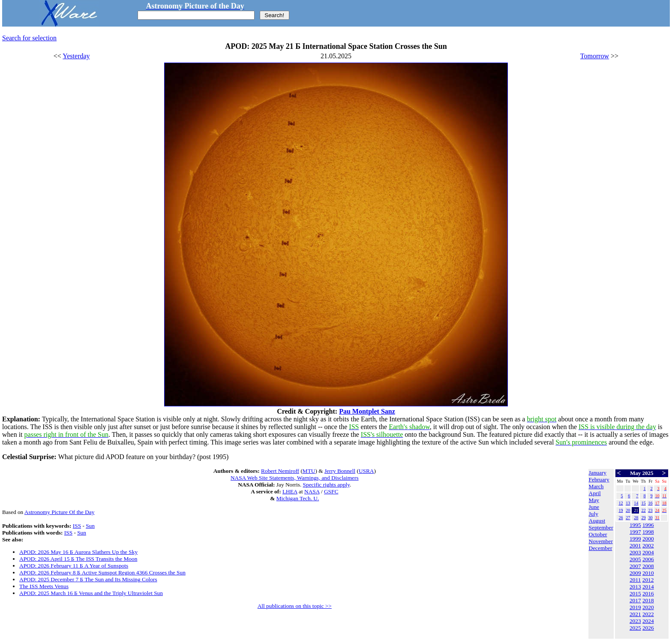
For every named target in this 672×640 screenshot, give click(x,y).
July (594, 514)
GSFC (331, 491)
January (598, 473)
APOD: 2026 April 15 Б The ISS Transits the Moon (78, 559)
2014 (648, 587)
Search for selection (29, 38)
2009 (635, 573)
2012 (648, 580)
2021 (635, 614)
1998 (648, 532)
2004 (648, 552)
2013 (635, 587)
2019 (635, 607)
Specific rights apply (326, 485)
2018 (648, 600)
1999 (635, 539)
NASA (312, 491)
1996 (648, 525)
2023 (635, 621)
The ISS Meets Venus (44, 586)
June (594, 507)
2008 (648, 566)
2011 (635, 580)
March (596, 486)
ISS (77, 526)
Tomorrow (595, 56)
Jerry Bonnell (340, 471)
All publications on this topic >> (295, 606)
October (598, 534)
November (601, 541)
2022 (648, 614)
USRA (366, 471)
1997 (635, 532)
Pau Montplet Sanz (367, 411)
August (597, 521)
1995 (635, 525)
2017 (635, 600)
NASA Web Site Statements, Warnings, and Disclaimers (295, 478)
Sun (90, 526)
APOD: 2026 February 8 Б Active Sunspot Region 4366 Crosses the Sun (102, 572)
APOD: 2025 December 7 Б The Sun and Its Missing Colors (88, 579)
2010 (648, 573)
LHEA (290, 491)
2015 (635, 593)
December (601, 548)
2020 (648, 607)
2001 (635, 545)
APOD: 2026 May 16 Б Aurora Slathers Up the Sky (78, 552)
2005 (635, 559)
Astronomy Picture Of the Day (60, 512)
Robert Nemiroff (280, 471)
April (595, 493)
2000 (648, 539)
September (601, 527)
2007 (635, 566)
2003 (635, 552)
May (594, 500)
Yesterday (76, 56)
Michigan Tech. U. (298, 498)
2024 (648, 621)
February (599, 479)
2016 (648, 593)
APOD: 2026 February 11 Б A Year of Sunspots (74, 566)
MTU (309, 471)
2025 (635, 628)
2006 (648, 559)
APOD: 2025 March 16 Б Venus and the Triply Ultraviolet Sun (91, 593)
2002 (648, 545)
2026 (648, 628)
